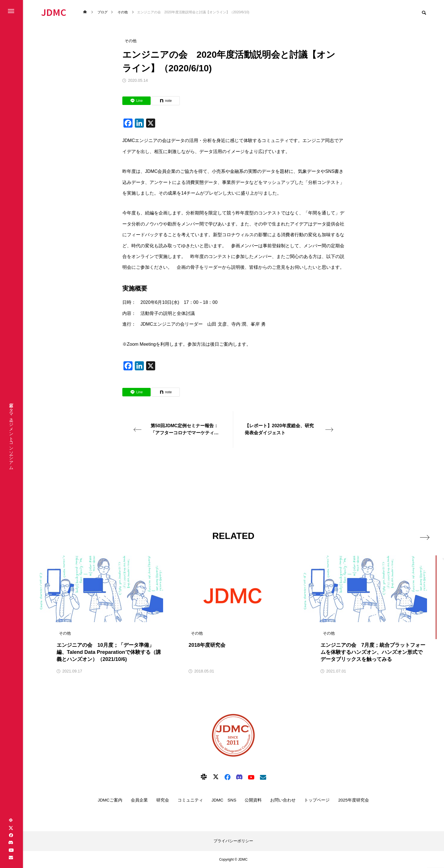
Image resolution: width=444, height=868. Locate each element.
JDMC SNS (224, 800)
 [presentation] (421, 536)
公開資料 (253, 800)
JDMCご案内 (110, 800)
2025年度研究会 (353, 800)
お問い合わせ (283, 800)
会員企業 (139, 800)
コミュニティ (190, 800)
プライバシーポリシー (233, 841)
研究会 (163, 800)
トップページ (317, 800)
